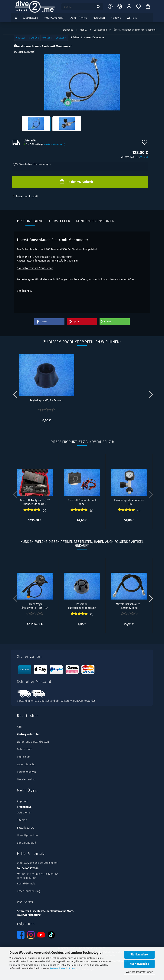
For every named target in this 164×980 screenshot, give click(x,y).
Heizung (116, 18)
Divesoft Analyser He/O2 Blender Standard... (35, 502)
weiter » (47, 38)
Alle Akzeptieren (139, 955)
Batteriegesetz (26, 828)
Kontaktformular (27, 884)
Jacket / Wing (78, 18)
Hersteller (60, 221)
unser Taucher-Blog (28, 891)
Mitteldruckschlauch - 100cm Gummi (129, 606)
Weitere (132, 18)
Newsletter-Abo (26, 780)
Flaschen (99, 18)
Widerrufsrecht (26, 764)
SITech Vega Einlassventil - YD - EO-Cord (35, 606)
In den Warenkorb (76, 181)
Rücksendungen (26, 772)
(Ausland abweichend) (55, 145)
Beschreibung (30, 221)
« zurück (34, 38)
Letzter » (61, 38)
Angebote (23, 801)
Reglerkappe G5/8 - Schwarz (47, 400)
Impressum (24, 757)
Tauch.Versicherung (29, 915)
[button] (120, 7)
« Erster (21, 38)
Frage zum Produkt (27, 196)
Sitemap (22, 820)
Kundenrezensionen (95, 221)
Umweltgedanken (27, 835)
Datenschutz (24, 749)
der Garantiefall (26, 843)
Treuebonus (24, 807)
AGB (19, 727)
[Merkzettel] (139, 7)
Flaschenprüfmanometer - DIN (129, 502)
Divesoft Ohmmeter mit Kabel (82, 502)
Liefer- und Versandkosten (33, 742)
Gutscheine (24, 813)
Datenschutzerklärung (63, 968)
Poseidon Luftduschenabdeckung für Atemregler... (82, 606)
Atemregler (31, 18)
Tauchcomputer (54, 18)
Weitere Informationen (140, 972)
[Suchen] (98, 7)
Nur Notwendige (139, 964)
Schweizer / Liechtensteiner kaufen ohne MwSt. (45, 911)
